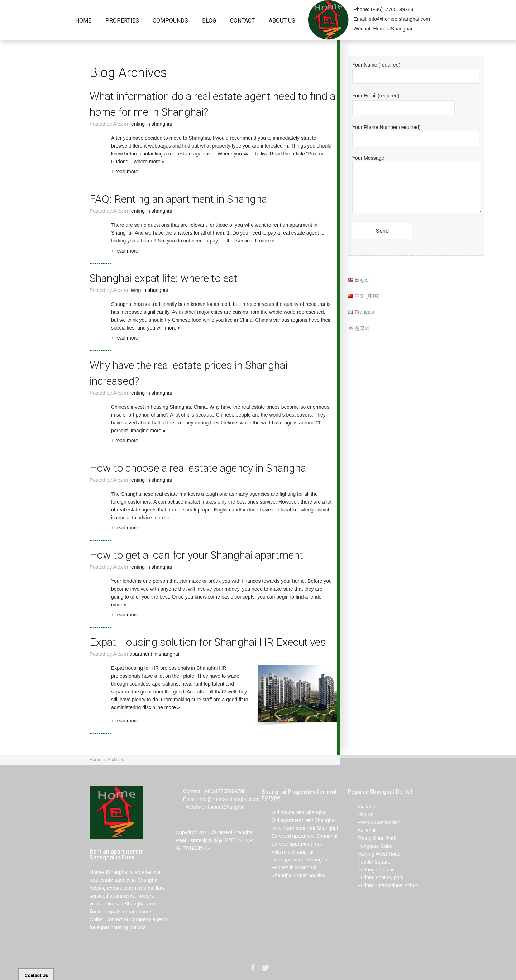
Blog (209, 21)
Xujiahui (361, 830)
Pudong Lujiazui (370, 870)
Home (83, 21)
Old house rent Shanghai (294, 812)
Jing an (360, 815)
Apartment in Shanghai (154, 654)
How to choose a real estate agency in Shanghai (199, 468)
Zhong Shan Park (372, 838)
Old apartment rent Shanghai (299, 820)
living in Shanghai (149, 290)
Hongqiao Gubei (371, 846)
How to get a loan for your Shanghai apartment (196, 555)
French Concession (374, 822)
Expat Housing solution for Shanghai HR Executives (208, 642)
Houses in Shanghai (289, 868)
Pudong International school (384, 885)
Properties (122, 21)
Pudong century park (376, 878)
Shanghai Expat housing (294, 875)
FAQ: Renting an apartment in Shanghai (179, 199)
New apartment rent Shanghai (300, 828)
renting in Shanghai (150, 124)
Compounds (170, 21)
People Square (369, 862)
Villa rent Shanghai (288, 852)
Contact (242, 21)
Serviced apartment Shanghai (300, 836)
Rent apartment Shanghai (295, 860)
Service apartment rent (292, 844)
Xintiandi (362, 807)
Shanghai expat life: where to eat (164, 278)
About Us (282, 21)
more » (157, 162)
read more (125, 172)
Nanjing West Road (374, 854)
